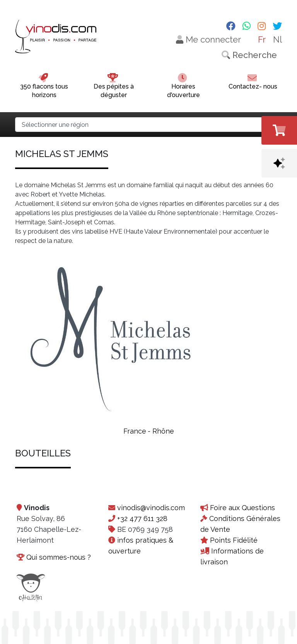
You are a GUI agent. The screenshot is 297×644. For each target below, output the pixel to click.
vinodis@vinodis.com (151, 508)
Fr (262, 39)
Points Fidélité (234, 540)
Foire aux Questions (242, 508)
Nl (277, 39)
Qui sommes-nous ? (59, 557)
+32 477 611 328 (142, 518)
